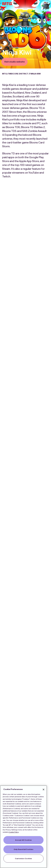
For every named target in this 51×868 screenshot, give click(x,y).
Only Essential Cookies (24, 849)
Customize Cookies (23, 859)
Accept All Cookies (23, 840)
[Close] (44, 790)
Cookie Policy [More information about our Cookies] (14, 832)
